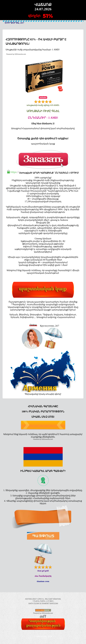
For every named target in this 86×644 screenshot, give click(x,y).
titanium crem (43, 581)
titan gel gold (43, 571)
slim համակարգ (43, 576)
